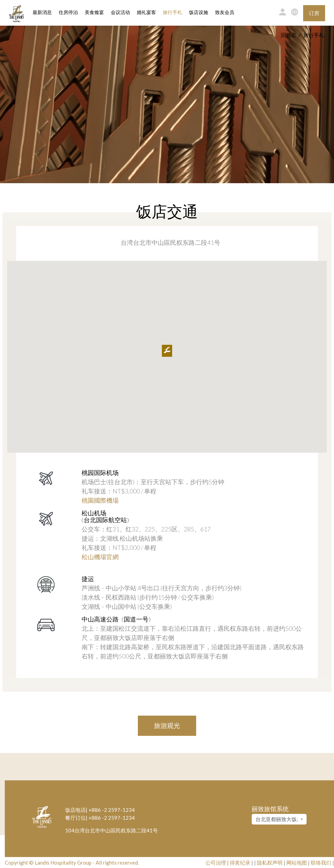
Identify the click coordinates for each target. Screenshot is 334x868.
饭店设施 (199, 12)
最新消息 (42, 12)
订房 (314, 13)
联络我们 (321, 863)
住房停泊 (68, 12)
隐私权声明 (270, 863)
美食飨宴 (94, 12)
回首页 (289, 35)
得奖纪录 (240, 863)
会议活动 (120, 12)
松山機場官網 (100, 557)
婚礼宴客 (146, 12)
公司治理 (216, 863)
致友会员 (225, 12)
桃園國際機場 (100, 500)
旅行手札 (172, 12)
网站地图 (297, 863)
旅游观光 (167, 725)
